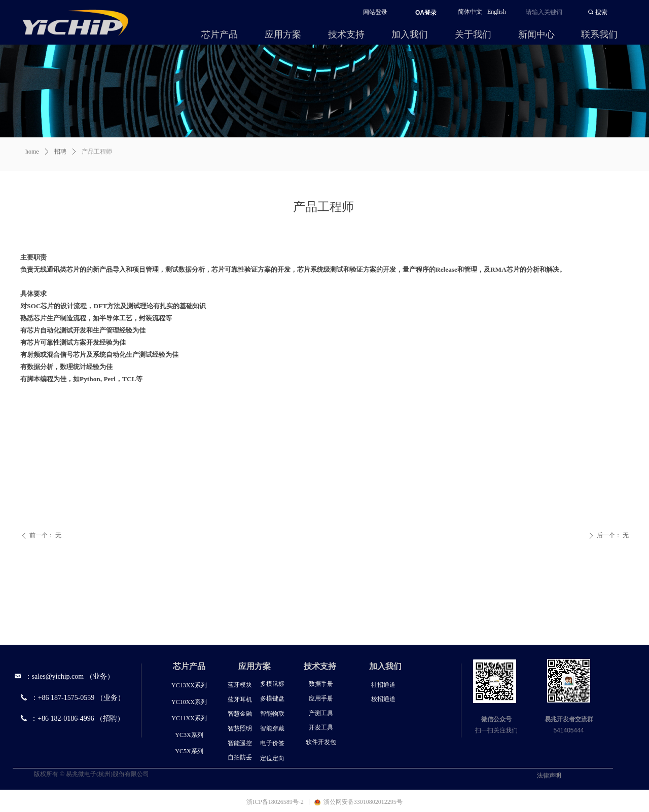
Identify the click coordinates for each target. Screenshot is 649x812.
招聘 (60, 152)
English (497, 12)
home (32, 152)
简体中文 (470, 12)
